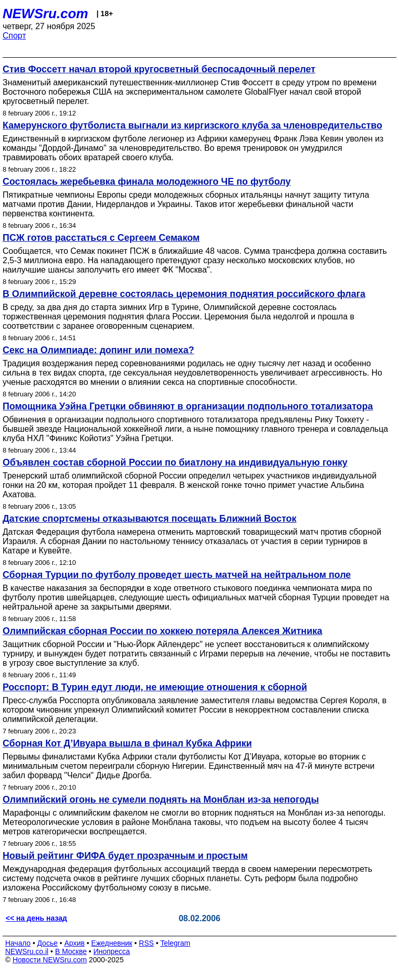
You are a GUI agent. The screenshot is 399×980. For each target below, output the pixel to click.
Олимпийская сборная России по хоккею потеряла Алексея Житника (162, 631)
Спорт (14, 36)
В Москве (71, 951)
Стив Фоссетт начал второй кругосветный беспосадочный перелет (159, 69)
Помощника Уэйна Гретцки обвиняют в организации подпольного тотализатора (188, 406)
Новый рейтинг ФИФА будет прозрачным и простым (125, 856)
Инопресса (112, 951)
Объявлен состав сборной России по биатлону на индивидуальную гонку (175, 462)
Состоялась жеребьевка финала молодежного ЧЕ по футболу (147, 182)
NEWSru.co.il (27, 951)
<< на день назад (36, 918)
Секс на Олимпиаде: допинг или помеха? (98, 350)
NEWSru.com (45, 14)
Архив (75, 943)
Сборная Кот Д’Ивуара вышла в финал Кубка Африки (127, 743)
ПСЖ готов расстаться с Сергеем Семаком (101, 238)
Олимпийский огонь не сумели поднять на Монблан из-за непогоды (161, 800)
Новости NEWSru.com (50, 960)
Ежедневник (112, 943)
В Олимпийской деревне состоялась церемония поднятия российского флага (184, 294)
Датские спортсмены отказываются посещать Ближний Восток (150, 519)
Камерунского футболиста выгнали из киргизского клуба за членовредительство (192, 125)
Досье (47, 943)
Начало (18, 943)
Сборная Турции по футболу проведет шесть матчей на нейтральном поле (177, 575)
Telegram (176, 943)
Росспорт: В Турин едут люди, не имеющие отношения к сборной (155, 687)
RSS (146, 943)
